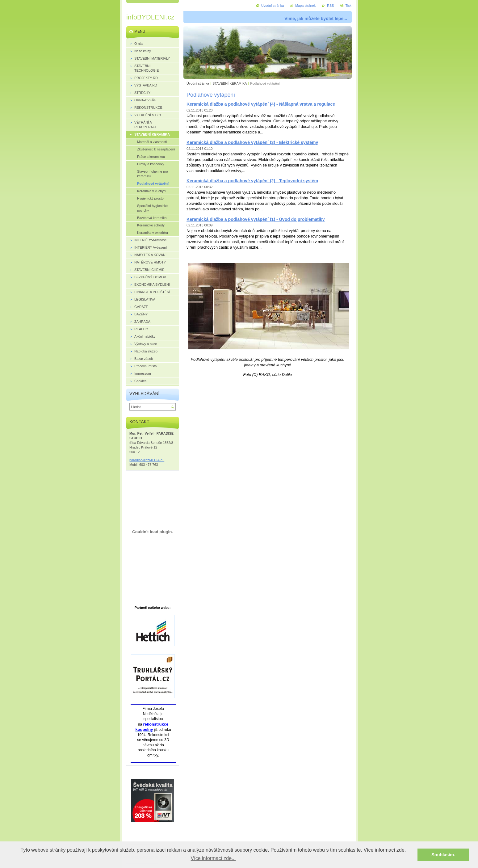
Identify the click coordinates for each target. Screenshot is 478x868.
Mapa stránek (305, 6)
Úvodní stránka (198, 83)
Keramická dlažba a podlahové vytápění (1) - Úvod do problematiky (256, 219)
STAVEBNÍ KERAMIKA (230, 83)
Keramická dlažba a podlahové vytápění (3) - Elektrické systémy (252, 142)
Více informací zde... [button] (213, 858)
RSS (330, 6)
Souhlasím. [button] (443, 855)
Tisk (348, 6)
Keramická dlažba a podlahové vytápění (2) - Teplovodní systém (252, 181)
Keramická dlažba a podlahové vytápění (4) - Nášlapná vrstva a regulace (261, 104)
